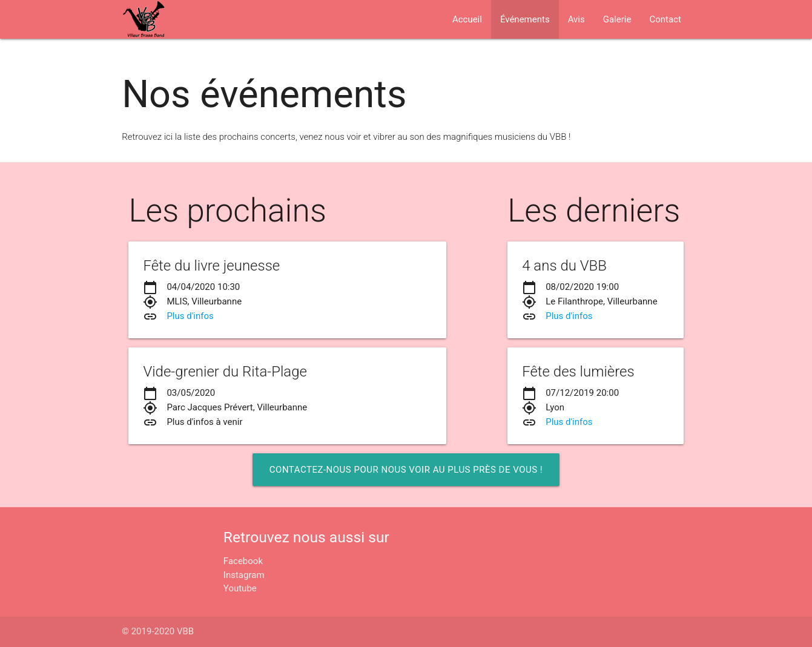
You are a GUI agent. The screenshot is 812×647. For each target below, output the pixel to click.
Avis (576, 19)
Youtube (240, 588)
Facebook (243, 561)
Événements (525, 19)
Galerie (617, 19)
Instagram (244, 575)
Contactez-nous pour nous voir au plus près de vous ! (406, 470)
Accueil (467, 19)
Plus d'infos (190, 316)
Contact (665, 19)
